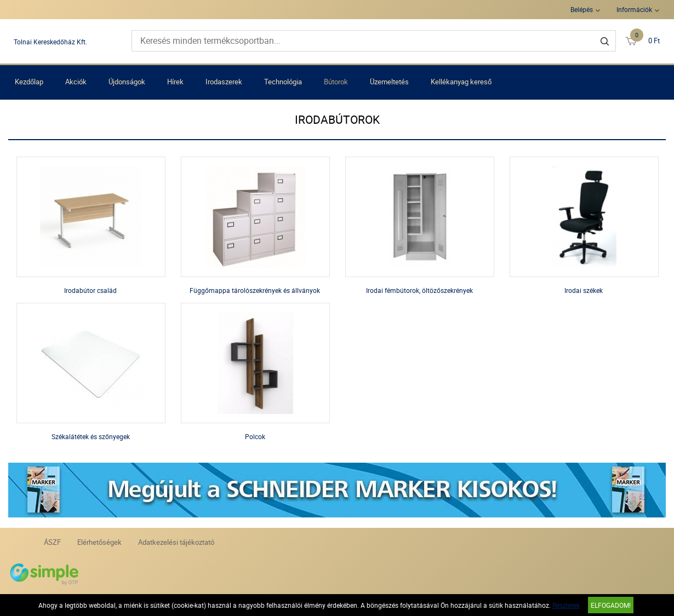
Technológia (283, 82)
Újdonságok (127, 82)
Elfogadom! (611, 605)
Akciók (76, 82)
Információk (634, 9)
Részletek (566, 605)
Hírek (175, 82)
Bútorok (336, 82)
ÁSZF (52, 542)
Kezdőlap (29, 82)
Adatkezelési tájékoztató (176, 542)
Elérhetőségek (99, 542)
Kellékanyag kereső (461, 82)
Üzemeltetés (389, 82)
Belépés (582, 9)
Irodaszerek (224, 82)
